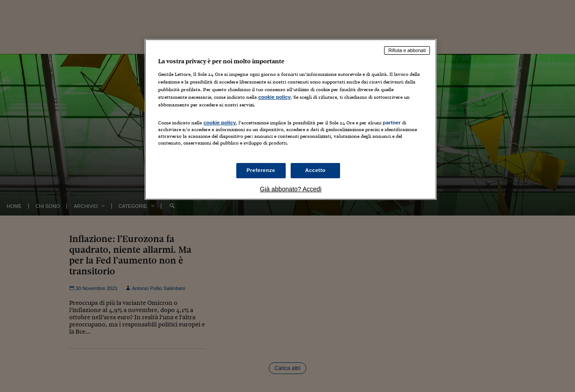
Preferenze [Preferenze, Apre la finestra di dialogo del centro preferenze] (261, 170)
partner (392, 123)
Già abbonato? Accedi (291, 189)
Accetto (315, 170)
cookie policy (274, 97)
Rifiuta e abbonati (407, 50)
